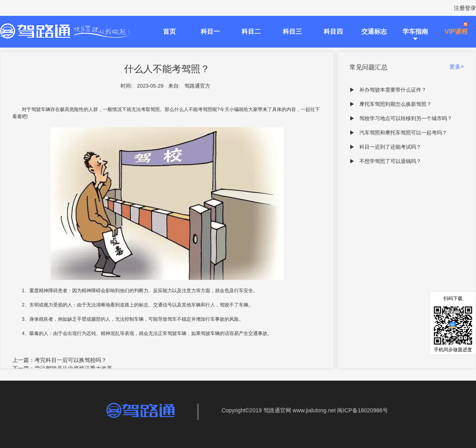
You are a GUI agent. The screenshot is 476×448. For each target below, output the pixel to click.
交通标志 (374, 32)
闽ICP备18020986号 (363, 410)
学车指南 (415, 32)
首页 (169, 32)
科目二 (251, 32)
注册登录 (465, 8)
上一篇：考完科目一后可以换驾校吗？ (59, 360)
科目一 (210, 32)
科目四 (333, 32)
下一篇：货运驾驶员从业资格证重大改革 (62, 368)
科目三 (292, 32)
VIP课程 (456, 32)
